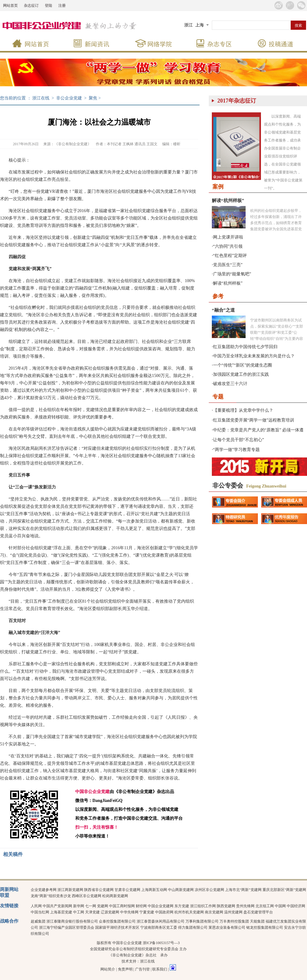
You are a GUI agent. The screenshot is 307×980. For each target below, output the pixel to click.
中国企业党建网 (161, 906)
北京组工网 (265, 906)
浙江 (188, 25)
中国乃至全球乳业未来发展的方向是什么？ (254, 356)
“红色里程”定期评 (230, 256)
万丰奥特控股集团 (234, 921)
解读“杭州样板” (228, 200)
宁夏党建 (147, 912)
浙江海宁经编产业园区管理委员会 (67, 927)
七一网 (91, 906)
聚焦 (93, 98)
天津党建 (92, 912)
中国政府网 (164, 912)
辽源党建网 (110, 912)
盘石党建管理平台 (258, 912)
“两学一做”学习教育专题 (236, 450)
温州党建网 (233, 912)
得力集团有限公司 (193, 927)
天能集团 (257, 921)
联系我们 (160, 969)
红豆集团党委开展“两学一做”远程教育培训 (254, 420)
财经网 (141, 906)
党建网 (103, 906)
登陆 (49, 6)
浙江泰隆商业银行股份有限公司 (72, 921)
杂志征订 (31, 6)
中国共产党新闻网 (57, 906)
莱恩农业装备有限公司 (227, 927)
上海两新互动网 (154, 890)
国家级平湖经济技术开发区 (117, 927)
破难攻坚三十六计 (230, 384)
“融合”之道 (223, 310)
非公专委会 (228, 485)
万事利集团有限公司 (202, 921)
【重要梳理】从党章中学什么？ (243, 410)
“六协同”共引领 (228, 246)
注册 (62, 6)
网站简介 (108, 969)
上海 (200, 25)
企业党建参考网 (44, 890)
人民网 (36, 906)
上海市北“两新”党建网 (243, 890)
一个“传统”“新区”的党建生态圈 (243, 365)
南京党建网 (214, 912)
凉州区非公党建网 (209, 890)
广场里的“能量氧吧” (232, 274)
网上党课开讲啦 (228, 237)
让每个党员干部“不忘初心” (239, 440)
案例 (218, 187)
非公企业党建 (69, 98)
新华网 (79, 906)
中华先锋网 (129, 912)
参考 (218, 296)
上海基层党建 (61, 912)
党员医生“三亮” (228, 265)
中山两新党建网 (181, 890)
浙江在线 (41, 98)
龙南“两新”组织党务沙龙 (51, 896)
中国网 (280, 906)
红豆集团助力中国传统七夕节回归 (245, 347)
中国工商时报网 (122, 906)
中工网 (79, 912)
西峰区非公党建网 (87, 896)
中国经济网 (296, 906)
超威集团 (38, 921)
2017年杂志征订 (237, 101)
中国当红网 (40, 912)
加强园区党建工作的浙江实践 (241, 374)
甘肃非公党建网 (127, 890)
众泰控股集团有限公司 (117, 921)
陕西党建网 (226, 906)
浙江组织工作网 (203, 906)
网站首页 (10, 6)
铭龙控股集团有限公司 (265, 927)
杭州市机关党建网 (189, 912)
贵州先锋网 (245, 906)
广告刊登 (142, 969)
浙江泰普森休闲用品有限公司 (161, 921)
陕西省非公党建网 (99, 890)
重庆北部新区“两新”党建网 (284, 890)
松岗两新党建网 (115, 896)
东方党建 (182, 906)
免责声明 (125, 969)
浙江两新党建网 (70, 890)
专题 (218, 397)
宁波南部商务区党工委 (159, 927)
